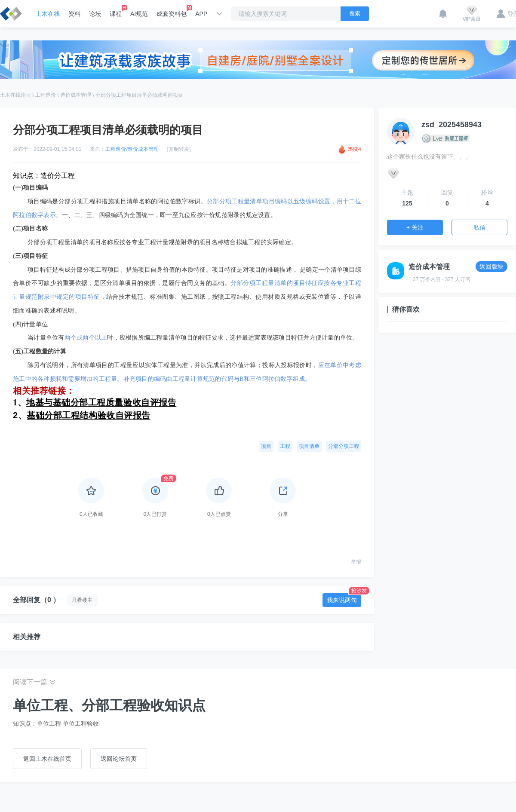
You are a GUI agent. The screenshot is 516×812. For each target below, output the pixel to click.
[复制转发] (179, 149)
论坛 (95, 14)
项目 (266, 446)
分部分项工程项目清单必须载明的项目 (139, 95)
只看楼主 (82, 600)
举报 (356, 562)
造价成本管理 (76, 95)
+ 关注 (415, 227)
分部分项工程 (344, 446)
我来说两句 (344, 598)
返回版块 (491, 267)
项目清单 (309, 446)
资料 (74, 14)
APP (201, 14)
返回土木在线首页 (47, 759)
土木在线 (48, 14)
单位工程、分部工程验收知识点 (109, 705)
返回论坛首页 (119, 759)
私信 (479, 227)
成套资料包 (172, 11)
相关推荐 (27, 637)
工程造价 (46, 95)
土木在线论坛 (15, 95)
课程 (116, 11)
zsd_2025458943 (451, 125)
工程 (285, 446)
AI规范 (139, 14)
